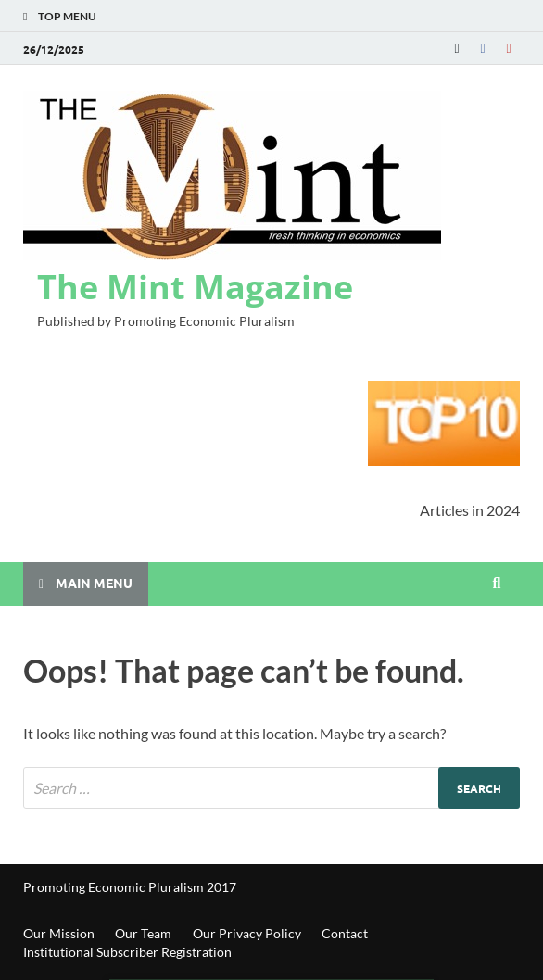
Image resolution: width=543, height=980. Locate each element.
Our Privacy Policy (247, 933)
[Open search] (497, 584)
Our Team (143, 933)
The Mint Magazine (195, 287)
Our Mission (59, 933)
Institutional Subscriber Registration (127, 952)
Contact (345, 933)
